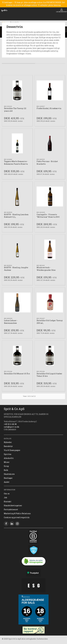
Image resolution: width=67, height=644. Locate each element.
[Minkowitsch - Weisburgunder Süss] (50, 250)
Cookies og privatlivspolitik (17, 517)
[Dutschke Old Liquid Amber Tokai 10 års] (50, 356)
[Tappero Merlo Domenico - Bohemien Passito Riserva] (17, 144)
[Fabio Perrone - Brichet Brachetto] (50, 144)
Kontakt (8, 502)
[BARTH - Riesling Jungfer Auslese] (17, 250)
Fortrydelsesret (11, 509)
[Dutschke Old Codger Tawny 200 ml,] (50, 302)
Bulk (6, 470)
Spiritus (8, 454)
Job (5, 498)
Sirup (6, 466)
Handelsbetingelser (13, 505)
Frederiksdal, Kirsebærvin (49, 108)
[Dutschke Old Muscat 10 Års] (17, 356)
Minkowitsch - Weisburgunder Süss (46, 269)
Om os (7, 494)
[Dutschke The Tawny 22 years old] (17, 90)
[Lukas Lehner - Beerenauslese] (17, 302)
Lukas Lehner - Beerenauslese (11, 322)
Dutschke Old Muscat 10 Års (17, 374)
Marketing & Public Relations (17, 513)
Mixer (7, 462)
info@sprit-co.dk (12, 427)
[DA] (4, 11)
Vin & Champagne (12, 450)
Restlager (8, 478)
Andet (7, 482)
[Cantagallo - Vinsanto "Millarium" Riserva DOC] (50, 197)
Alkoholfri (9, 458)
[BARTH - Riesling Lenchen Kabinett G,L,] (17, 197)
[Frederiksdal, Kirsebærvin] (50, 90)
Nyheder (8, 442)
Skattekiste (9, 474)
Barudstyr (8, 446)
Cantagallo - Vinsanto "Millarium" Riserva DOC (48, 216)
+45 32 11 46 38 (10, 424)
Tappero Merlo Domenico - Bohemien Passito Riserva (16, 163)
